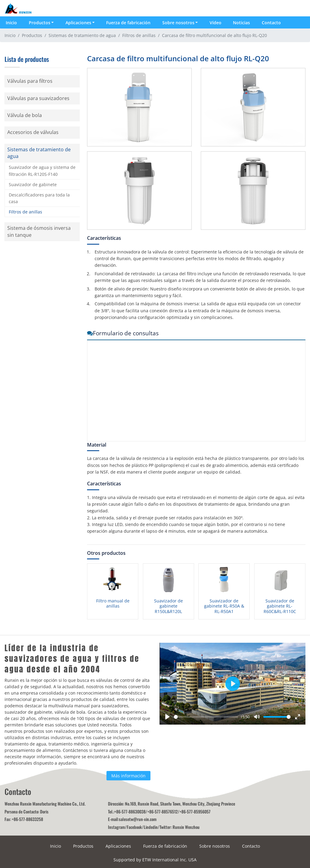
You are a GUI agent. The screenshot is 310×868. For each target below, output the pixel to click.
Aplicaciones (118, 846)
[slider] (206, 717)
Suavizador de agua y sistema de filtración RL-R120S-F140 (42, 171)
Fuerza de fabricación (128, 23)
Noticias (241, 23)
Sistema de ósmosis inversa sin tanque (39, 231)
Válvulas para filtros (30, 81)
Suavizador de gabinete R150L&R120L (168, 606)
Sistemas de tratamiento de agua (82, 35)
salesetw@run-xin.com (138, 819)
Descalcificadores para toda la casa (39, 198)
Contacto (271, 23)
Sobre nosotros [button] (178, 23)
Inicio (11, 23)
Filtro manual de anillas (113, 603)
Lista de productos (27, 59)
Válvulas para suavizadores (38, 98)
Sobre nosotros (215, 846)
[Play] (167, 717)
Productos (32, 35)
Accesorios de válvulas (33, 132)
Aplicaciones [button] (78, 23)
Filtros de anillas (139, 35)
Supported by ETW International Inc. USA (155, 860)
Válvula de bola (25, 115)
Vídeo (216, 23)
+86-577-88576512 (163, 811)
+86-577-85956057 (195, 811)
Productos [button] (40, 23)
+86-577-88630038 (130, 811)
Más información (128, 776)
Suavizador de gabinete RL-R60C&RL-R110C (280, 606)
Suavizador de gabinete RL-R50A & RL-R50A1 (224, 606)
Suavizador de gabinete (33, 184)
